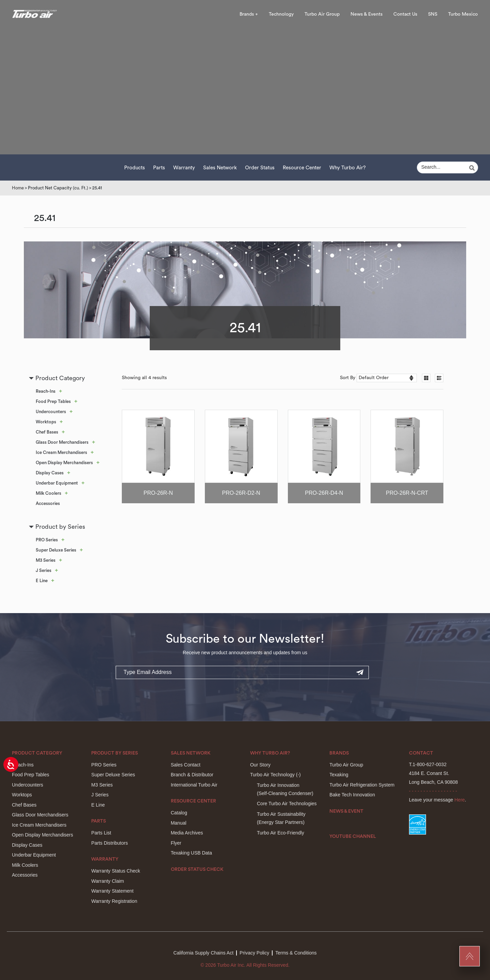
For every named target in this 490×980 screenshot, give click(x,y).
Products (135, 168)
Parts (159, 168)
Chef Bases (47, 432)
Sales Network (220, 168)
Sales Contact (186, 765)
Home (18, 188)
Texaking (339, 775)
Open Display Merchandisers (64, 463)
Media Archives (187, 833)
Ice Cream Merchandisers (61, 452)
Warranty (184, 168)
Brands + (249, 14)
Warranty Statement (112, 891)
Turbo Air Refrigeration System (362, 785)
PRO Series (47, 540)
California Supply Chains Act (203, 953)
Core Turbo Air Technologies (287, 804)
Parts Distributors (109, 843)
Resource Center (302, 168)
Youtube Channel (353, 837)
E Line (42, 581)
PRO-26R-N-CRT (407, 493)
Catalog (179, 813)
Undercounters (51, 412)
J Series (44, 570)
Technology (281, 14)
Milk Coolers (48, 493)
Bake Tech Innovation (352, 795)
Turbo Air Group (322, 14)
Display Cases (50, 473)
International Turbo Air (194, 785)
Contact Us (405, 14)
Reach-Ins (46, 391)
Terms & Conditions (296, 953)
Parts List (101, 833)
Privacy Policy (254, 953)
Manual (179, 823)
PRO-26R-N (158, 493)
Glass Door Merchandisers (62, 442)
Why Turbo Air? (348, 168)
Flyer (176, 843)
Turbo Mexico (463, 14)
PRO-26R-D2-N (241, 493)
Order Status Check (197, 869)
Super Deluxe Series (56, 550)
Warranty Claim (108, 881)
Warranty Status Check (116, 871)
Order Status (260, 168)
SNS (433, 14)
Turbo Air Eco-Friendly (281, 833)
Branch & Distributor (192, 775)
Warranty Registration (114, 901)
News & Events (366, 14)
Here (460, 800)
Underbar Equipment (57, 483)
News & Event (346, 811)
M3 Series (46, 560)
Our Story (260, 765)
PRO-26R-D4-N (324, 493)
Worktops (46, 422)
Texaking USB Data (191, 853)
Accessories (48, 503)
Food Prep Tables (53, 401)
